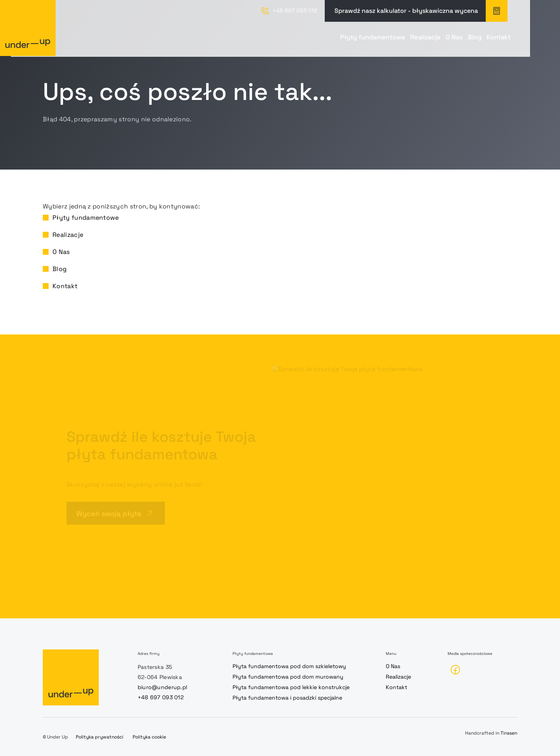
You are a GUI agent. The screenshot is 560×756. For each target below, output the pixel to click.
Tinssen (509, 733)
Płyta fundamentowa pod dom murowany (288, 677)
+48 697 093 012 (161, 697)
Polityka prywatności (100, 737)
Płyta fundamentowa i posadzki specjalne (287, 698)
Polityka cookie (149, 737)
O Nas (404, 40)
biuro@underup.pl (162, 687)
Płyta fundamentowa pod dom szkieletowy (289, 666)
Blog (442, 40)
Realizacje (357, 40)
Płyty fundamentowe (282, 40)
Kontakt (484, 40)
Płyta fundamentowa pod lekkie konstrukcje (291, 687)
